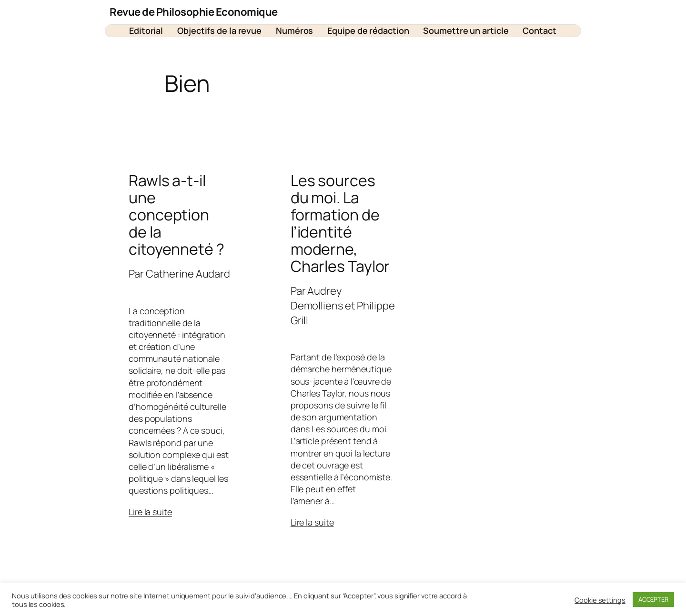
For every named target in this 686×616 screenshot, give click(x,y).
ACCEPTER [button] (653, 599)
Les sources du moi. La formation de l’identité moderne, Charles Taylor (340, 223)
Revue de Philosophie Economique (194, 12)
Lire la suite (150, 512)
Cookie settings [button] (600, 600)
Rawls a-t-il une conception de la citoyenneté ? (177, 215)
